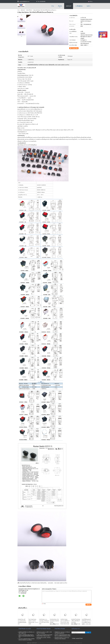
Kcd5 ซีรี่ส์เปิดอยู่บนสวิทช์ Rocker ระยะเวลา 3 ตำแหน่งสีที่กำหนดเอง (86, 621)
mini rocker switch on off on (61, 583)
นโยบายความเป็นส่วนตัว (32, 643)
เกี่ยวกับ (60, 6)
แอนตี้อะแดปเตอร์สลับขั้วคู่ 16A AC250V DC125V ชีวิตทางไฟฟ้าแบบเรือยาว (44, 635)
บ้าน (53, 6)
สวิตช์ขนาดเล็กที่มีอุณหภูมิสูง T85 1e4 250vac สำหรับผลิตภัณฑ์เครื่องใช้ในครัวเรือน (26, 636)
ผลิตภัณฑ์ (69, 6)
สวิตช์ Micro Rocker (60, 629)
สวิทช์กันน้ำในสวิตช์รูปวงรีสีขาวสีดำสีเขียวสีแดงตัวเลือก (76, 621)
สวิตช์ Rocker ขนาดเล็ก (25, 629)
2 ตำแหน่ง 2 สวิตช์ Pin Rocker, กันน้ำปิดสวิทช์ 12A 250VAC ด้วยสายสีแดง (27, 639)
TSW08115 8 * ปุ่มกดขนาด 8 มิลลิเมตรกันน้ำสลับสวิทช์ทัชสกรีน (62, 633)
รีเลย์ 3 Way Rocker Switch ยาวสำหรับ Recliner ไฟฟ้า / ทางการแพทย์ (33, 622)
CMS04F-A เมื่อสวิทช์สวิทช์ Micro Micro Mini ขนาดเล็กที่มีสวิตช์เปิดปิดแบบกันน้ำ (63, 635)
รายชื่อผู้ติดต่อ (79, 6)
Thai (91, 2)
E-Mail (74, 638)
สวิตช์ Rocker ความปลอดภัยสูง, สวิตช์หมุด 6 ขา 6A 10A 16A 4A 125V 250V (44, 622)
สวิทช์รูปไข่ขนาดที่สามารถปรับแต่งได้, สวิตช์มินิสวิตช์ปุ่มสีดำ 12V (22, 622)
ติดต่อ (70, 48)
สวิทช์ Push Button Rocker (44, 629)
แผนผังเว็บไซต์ (79, 638)
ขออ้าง (89, 6)
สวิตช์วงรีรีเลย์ (29, 10)
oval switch (50, 583)
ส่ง (88, 632)
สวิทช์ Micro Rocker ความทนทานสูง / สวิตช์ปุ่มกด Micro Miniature (62, 638)
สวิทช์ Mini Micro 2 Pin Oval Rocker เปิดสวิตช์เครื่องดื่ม (54, 621)
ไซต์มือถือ (74, 640)
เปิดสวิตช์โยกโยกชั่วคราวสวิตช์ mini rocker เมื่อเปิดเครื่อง (33, 583)
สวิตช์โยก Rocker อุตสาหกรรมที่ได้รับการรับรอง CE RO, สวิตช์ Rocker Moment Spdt (65, 622)
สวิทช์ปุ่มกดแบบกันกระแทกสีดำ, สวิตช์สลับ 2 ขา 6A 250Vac (44, 633)
